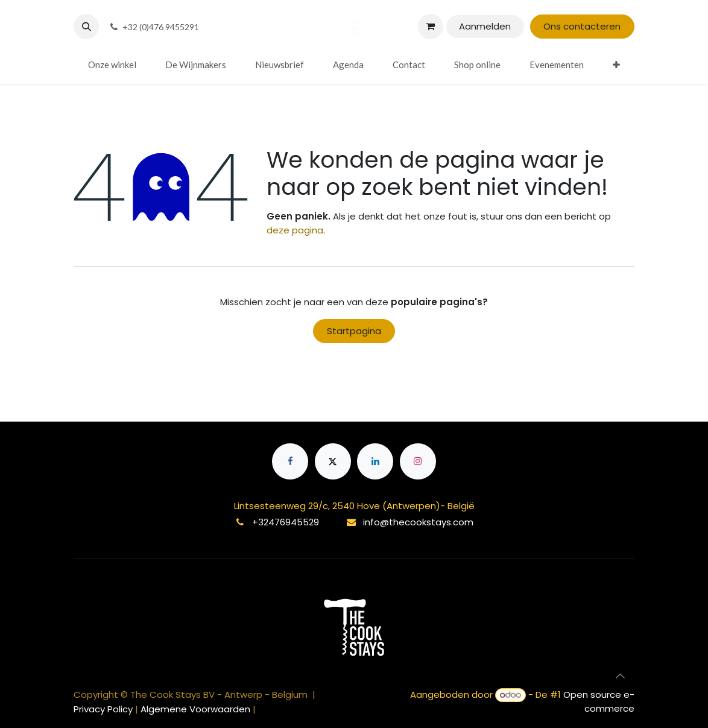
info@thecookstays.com (418, 522)
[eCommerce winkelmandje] (431, 27)
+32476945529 (286, 522)
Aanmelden (485, 26)
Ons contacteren (582, 26)
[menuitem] (112, 65)
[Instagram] (418, 461)
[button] (86, 27)
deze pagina (295, 230)
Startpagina (354, 331)
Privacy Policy (104, 709)
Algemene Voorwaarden (195, 709)
